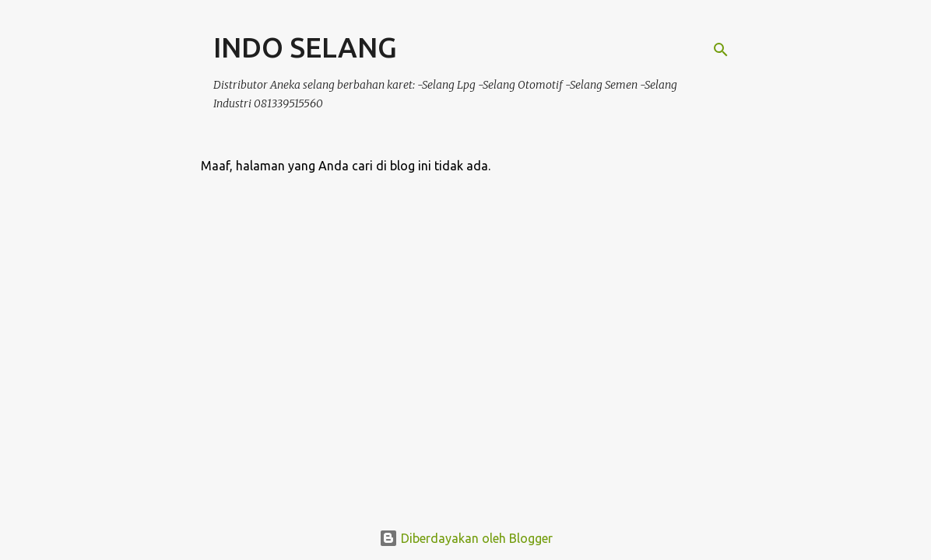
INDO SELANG (305, 47)
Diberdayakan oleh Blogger (466, 538)
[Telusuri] (721, 50)
